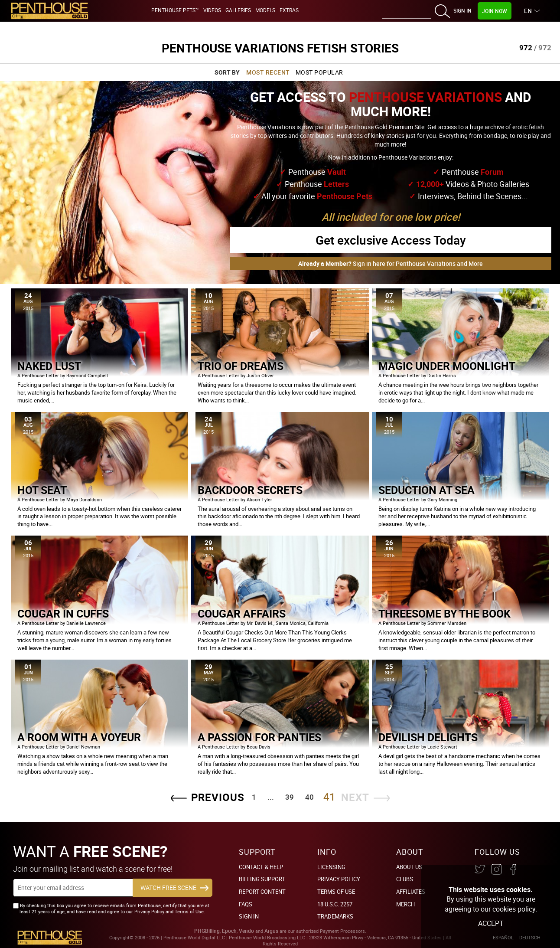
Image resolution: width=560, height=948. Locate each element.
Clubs (405, 879)
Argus (271, 931)
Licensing (331, 867)
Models (265, 10)
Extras (289, 10)
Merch (405, 904)
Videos (212, 10)
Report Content (262, 892)
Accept (491, 923)
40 (309, 797)
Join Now (495, 11)
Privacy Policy (339, 879)
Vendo (246, 931)
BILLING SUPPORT (262, 879)
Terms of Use (336, 892)
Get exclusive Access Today (391, 240)
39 (290, 797)
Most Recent (268, 72)
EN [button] (529, 11)
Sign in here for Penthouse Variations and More (391, 263)
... (271, 797)
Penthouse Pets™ (175, 10)
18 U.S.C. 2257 (335, 904)
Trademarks (335, 916)
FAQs (246, 904)
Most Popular (319, 72)
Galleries (238, 10)
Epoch (229, 931)
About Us (409, 867)
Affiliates (411, 892)
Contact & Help (261, 867)
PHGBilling (207, 931)
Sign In (462, 10)
